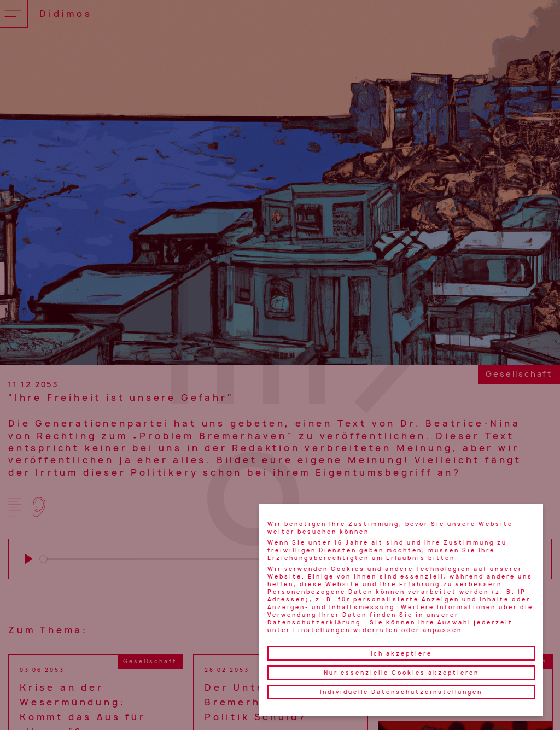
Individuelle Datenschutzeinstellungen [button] (401, 692)
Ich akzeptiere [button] (401, 653)
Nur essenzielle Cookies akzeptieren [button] (401, 673)
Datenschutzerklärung (314, 622)
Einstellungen (322, 630)
